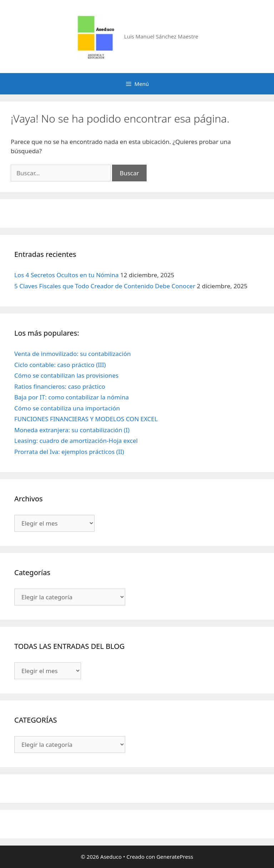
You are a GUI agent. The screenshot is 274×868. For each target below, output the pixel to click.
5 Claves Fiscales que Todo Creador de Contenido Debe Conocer (105, 286)
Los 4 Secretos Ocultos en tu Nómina (67, 275)
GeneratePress (175, 857)
